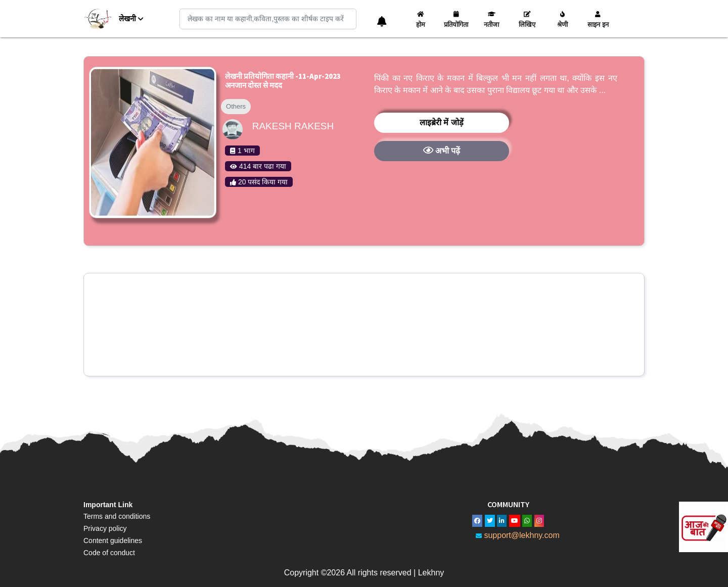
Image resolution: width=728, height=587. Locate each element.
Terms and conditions (117, 516)
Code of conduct (109, 553)
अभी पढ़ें (442, 150)
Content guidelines (113, 541)
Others (236, 106)
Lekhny (431, 573)
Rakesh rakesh (293, 126)
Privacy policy (105, 528)
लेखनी (131, 18)
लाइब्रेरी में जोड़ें (442, 123)
